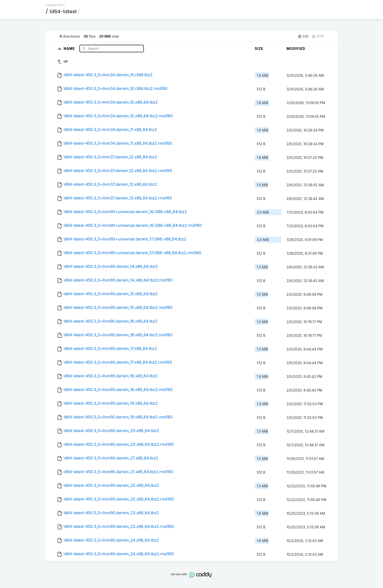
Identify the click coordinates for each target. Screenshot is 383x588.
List (303, 36)
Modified (296, 49)
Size (259, 49)
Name (70, 48)
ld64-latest (63, 11)
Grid (318, 36)
